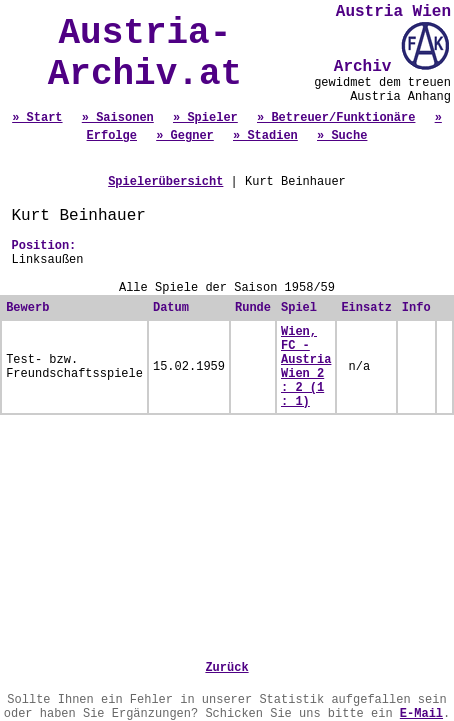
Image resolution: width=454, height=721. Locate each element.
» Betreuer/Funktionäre (336, 118)
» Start (37, 118)
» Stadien (265, 136)
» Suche (342, 136)
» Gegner (185, 136)
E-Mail (421, 714)
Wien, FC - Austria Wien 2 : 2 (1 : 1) (306, 367)
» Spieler (205, 118)
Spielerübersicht (165, 182)
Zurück (226, 668)
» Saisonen (118, 118)
